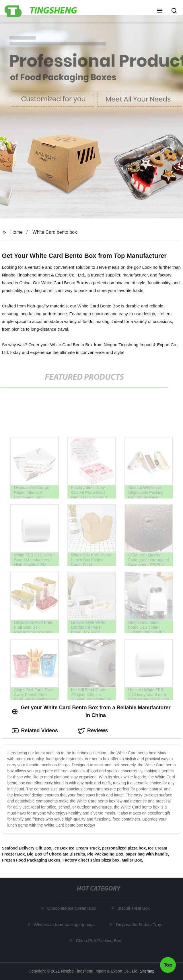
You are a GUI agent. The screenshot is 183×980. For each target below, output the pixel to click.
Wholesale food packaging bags (65, 925)
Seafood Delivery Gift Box (26, 848)
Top (168, 965)
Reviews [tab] (93, 731)
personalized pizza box (124, 848)
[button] (160, 11)
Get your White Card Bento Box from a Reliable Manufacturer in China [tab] (91, 711)
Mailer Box (132, 860)
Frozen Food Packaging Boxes (31, 860)
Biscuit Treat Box (135, 908)
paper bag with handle (147, 854)
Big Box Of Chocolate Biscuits (56, 854)
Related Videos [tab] (35, 731)
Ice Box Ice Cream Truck (77, 848)
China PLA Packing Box (100, 941)
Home (16, 232)
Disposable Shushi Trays (141, 925)
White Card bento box (55, 232)
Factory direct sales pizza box (91, 860)
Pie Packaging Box (105, 854)
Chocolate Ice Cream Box (73, 908)
